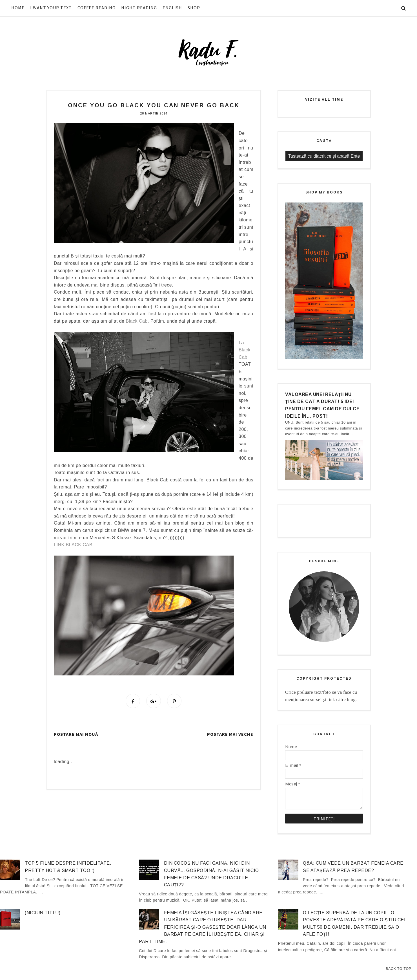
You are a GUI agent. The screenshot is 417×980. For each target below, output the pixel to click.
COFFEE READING (97, 8)
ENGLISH (172, 8)
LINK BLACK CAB (73, 545)
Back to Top (399, 969)
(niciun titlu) (43, 913)
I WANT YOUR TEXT (51, 8)
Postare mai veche (230, 735)
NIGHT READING (139, 8)
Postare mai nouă (76, 735)
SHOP (194, 8)
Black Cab (137, 321)
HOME (18, 8)
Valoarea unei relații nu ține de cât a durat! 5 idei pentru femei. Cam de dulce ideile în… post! (322, 405)
